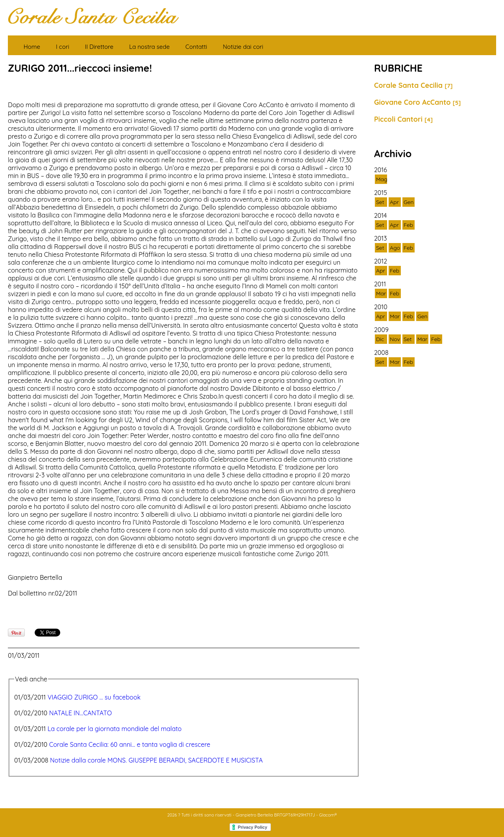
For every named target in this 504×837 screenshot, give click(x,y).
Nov (395, 339)
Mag (382, 179)
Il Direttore (99, 47)
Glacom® (328, 815)
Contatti (196, 47)
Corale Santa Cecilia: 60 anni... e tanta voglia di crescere (130, 744)
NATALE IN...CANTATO (81, 713)
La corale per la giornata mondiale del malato (115, 729)
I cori (63, 47)
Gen (409, 202)
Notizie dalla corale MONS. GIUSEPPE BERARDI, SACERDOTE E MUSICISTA (156, 760)
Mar (381, 293)
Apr (394, 202)
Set (380, 202)
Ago (395, 248)
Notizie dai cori (243, 47)
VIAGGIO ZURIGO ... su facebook (94, 697)
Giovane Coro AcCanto (417, 102)
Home (32, 47)
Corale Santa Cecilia (413, 85)
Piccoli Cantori (403, 119)
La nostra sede (149, 47)
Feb (408, 225)
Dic (380, 339)
